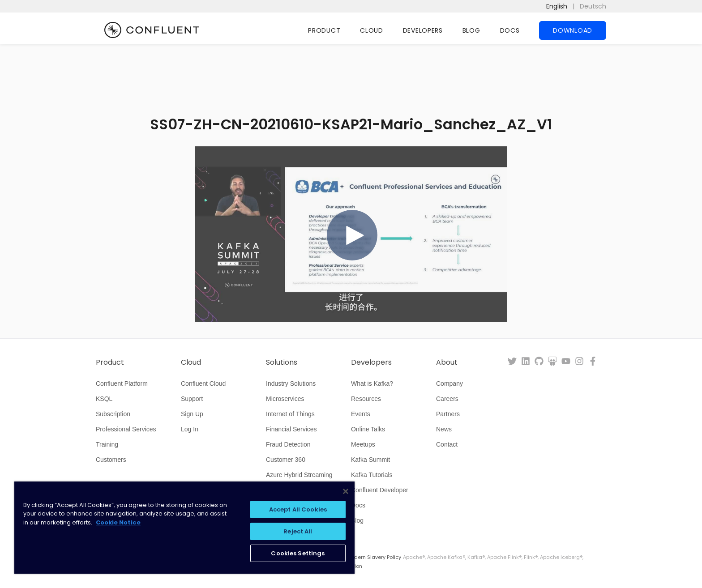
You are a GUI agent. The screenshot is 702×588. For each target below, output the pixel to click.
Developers (423, 30)
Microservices (285, 399)
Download (573, 30)
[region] (184, 528)
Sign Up (192, 414)
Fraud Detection (288, 444)
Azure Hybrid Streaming (299, 475)
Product (324, 30)
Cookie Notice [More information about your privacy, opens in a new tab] (118, 522)
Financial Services (291, 429)
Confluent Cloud (203, 383)
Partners (448, 414)
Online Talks (368, 429)
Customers (111, 460)
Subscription (113, 414)
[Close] (346, 491)
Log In (190, 429)
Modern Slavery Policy (374, 557)
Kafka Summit (370, 460)
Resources (366, 399)
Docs (510, 30)
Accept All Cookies (298, 509)
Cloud (372, 30)
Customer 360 (286, 460)
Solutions (282, 362)
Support (192, 399)
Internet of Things (290, 414)
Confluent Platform (122, 383)
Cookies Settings (298, 553)
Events (361, 414)
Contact (447, 444)
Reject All (298, 531)
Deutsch (593, 6)
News (444, 429)
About (447, 362)
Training (107, 444)
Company (449, 383)
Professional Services (126, 429)
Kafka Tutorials (372, 475)
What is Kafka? (372, 383)
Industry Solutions (291, 383)
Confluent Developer (380, 490)
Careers (447, 399)
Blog (471, 30)
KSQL (104, 399)
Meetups (363, 444)
